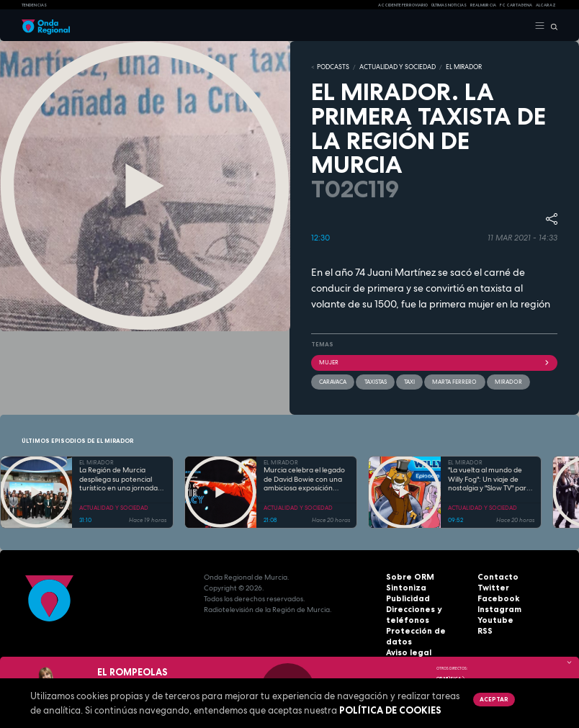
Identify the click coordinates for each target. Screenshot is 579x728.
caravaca (333, 380)
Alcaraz (546, 5)
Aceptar (493, 699)
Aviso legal (407, 640)
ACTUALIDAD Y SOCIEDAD (390, 67)
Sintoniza (404, 586)
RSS (484, 629)
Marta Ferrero (454, 380)
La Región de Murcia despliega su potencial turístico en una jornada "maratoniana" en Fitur (118, 478)
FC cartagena (516, 5)
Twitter (491, 586)
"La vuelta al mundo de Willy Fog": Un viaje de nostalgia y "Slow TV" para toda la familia (489, 478)
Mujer (434, 361)
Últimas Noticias (449, 5)
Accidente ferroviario (403, 5)
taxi (409, 380)
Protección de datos (424, 629)
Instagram (497, 607)
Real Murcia (483, 5)
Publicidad (405, 597)
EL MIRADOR (452, 67)
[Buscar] (551, 26)
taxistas (375, 380)
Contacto (495, 575)
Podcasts (331, 67)
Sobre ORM (407, 575)
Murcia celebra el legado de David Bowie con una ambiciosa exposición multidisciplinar (304, 478)
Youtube (493, 618)
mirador (507, 380)
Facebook (496, 597)
